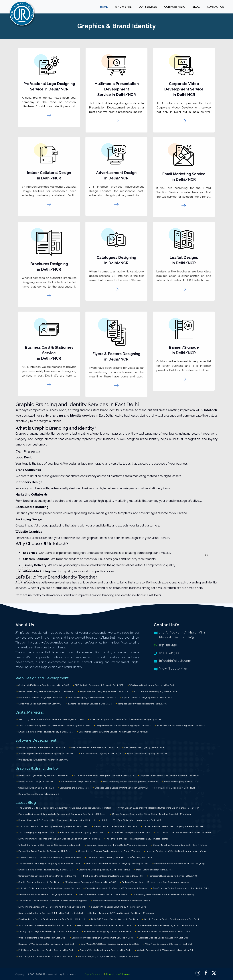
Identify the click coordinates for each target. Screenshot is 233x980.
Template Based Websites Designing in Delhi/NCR (143, 704)
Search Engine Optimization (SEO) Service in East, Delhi (104, 925)
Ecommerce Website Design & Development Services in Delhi (102, 938)
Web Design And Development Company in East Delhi (45, 956)
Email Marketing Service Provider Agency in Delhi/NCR (46, 732)
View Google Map (173, 669)
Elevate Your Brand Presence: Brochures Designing (179, 864)
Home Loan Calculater (119, 974)
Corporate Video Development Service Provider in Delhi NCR (169, 775)
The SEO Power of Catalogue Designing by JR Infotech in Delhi (49, 864)
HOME (104, 7)
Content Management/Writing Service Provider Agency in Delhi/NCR (113, 732)
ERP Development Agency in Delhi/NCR (144, 747)
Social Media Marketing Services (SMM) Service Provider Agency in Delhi (54, 726)
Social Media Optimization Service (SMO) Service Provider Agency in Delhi (126, 719)
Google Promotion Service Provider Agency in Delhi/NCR (124, 726)
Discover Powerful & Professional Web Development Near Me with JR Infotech (57, 820)
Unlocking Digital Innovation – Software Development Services (49, 888)
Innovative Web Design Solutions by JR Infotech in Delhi (118, 907)
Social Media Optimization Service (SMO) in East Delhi (45, 925)
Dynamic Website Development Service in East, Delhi (163, 932)
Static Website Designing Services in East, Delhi (108, 932)
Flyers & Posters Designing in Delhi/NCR (175, 788)
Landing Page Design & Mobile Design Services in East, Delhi (48, 932)
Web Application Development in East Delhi (115, 826)
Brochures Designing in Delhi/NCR (181, 782)
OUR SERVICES (148, 7)
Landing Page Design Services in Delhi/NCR (90, 704)
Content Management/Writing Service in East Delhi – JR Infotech (122, 913)
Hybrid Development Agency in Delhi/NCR (148, 754)
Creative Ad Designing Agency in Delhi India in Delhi (105, 870)
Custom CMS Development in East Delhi (130, 833)
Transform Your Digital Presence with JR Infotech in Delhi (181, 888)
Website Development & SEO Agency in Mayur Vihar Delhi (166, 950)
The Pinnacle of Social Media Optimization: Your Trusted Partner (137, 839)
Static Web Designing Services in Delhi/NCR (40, 704)
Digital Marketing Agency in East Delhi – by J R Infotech (181, 845)
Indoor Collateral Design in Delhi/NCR (37, 782)
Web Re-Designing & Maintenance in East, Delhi (42, 938)
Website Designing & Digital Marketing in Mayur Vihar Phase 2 (108, 956)
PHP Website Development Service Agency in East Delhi (46, 950)
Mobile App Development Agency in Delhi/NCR (42, 747)
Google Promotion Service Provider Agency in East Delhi (171, 919)
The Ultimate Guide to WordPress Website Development (183, 833)
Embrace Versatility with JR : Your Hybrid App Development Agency (155, 882)
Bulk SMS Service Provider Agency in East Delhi (115, 919)
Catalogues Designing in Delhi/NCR (36, 788)
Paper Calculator (94, 974)
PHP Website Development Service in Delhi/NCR (99, 685)
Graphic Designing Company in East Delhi (39, 882)
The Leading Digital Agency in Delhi (36, 833)
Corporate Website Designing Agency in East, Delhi (164, 938)
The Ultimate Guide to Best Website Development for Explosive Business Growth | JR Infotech (65, 808)
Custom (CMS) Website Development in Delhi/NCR (44, 685)
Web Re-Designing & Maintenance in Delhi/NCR (92, 698)
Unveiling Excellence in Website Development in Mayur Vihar (176, 851)
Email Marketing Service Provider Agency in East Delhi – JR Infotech (52, 919)
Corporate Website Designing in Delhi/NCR (156, 691)
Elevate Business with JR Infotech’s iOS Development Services (116, 888)
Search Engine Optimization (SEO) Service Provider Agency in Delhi (51, 719)
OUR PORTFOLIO (175, 7)
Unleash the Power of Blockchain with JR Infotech (102, 894)
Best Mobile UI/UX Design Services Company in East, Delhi (110, 944)
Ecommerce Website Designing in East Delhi (40, 698)
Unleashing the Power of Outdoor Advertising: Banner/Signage (109, 851)
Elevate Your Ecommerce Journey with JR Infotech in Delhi (121, 901)
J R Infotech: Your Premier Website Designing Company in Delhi (117, 864)
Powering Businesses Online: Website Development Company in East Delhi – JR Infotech (62, 814)
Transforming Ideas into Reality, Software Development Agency (164, 894)
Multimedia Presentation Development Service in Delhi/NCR (116, 89)
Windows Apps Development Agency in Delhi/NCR (44, 760)
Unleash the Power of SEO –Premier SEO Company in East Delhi (50, 845)
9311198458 (168, 645)
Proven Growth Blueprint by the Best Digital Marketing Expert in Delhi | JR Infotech (158, 808)
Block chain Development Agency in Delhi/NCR (95, 747)
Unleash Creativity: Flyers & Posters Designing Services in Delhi (50, 857)
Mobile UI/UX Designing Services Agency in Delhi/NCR (46, 691)
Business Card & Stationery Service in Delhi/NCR (46, 353)
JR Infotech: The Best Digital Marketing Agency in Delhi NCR (131, 820)
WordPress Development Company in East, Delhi (169, 944)
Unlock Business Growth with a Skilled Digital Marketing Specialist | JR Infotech (151, 814)
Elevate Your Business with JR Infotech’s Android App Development (52, 907)
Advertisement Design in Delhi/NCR (79, 782)
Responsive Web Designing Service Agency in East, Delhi (47, 944)
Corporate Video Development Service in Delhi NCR (183, 89)
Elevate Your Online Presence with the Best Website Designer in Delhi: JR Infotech (59, 839)
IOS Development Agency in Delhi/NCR (101, 754)
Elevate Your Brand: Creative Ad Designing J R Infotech (45, 851)
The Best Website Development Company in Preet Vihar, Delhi (173, 826)
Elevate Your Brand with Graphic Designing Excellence (45, 894)
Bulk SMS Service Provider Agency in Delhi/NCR (181, 726)
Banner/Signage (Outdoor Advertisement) (39, 794)
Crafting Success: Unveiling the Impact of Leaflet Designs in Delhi (119, 857)
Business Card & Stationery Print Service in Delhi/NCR (122, 788)
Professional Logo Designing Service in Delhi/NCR (43, 775)
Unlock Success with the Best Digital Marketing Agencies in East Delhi (53, 826)
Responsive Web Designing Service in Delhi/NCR (104, 691)
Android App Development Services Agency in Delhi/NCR (47, 754)
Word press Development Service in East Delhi (152, 685)
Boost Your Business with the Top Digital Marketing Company (117, 845)
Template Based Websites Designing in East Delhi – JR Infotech (168, 925)
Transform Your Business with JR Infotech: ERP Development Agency (53, 901)
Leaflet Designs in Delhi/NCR (74, 788)
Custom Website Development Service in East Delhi (105, 950)
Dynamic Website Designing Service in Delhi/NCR (147, 698)
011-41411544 (169, 653)
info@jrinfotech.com (175, 661)
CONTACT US (215, 7)
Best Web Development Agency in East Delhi (82, 833)
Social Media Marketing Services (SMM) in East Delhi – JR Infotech (51, 913)
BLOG (196, 7)
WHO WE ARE (123, 7)
